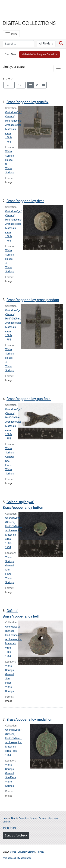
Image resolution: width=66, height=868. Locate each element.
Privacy (40, 852)
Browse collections (48, 818)
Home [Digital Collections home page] (6, 818)
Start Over (11, 54)
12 (22, 85)
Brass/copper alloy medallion (29, 719)
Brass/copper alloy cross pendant (33, 300)
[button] (40, 54)
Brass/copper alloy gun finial (29, 399)
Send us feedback (16, 836)
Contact (7, 822)
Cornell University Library (22, 852)
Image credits (10, 828)
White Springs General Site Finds (10, 457)
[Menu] (11, 34)
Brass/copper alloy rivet (25, 201)
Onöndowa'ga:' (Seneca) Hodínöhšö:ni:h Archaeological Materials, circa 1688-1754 (14, 743)
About (14, 818)
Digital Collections (29, 23)
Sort (8, 85)
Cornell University (20, 7)
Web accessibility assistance (17, 858)
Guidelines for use (28, 818)
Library (13, 16)
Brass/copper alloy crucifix (27, 102)
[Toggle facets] (58, 68)
